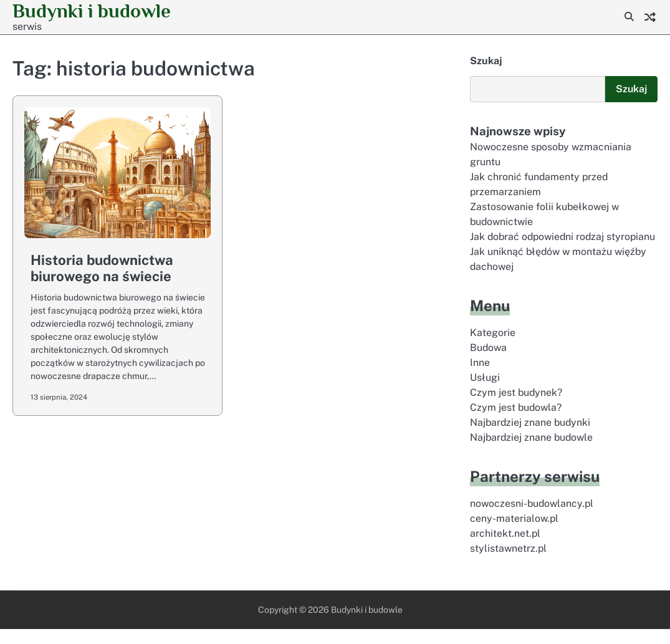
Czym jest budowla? (516, 422)
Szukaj (486, 61)
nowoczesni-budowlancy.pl (533, 518)
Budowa (489, 363)
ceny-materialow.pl (514, 533)
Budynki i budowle (367, 625)
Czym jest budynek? (517, 407)
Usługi (485, 392)
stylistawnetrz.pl (509, 563)
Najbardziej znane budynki (531, 437)
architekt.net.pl (505, 548)
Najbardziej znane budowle (533, 452)
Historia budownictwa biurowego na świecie (102, 268)
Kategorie (493, 348)
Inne (480, 377)
